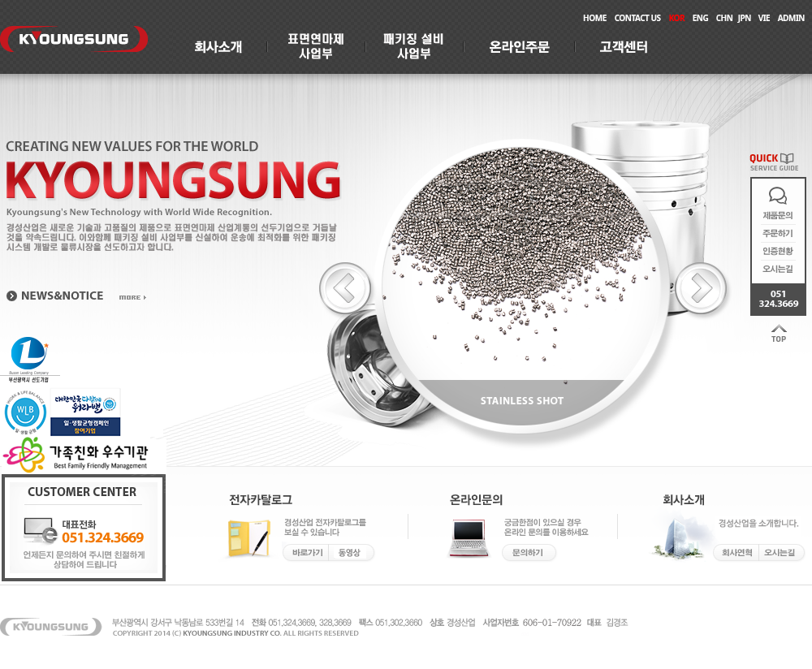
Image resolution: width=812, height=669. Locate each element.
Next (703, 291)
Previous (348, 291)
